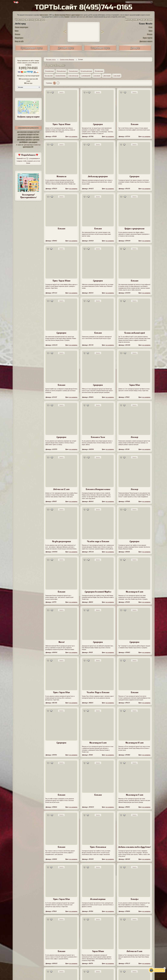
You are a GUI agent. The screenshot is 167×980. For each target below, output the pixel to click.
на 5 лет (37, 132)
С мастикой (117, 76)
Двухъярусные (61, 71)
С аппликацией (86, 76)
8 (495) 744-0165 (28, 68)
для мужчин (21, 137)
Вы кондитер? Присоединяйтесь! (28, 196)
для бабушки (23, 142)
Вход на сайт (19, 41)
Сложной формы (60, 76)
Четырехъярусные (86, 71)
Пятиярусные (99, 71)
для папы (36, 137)
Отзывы (18, 34)
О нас (150, 27)
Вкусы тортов (148, 38)
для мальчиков (22, 132)
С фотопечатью (73, 76)
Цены (17, 31)
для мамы (36, 140)
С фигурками (107, 76)
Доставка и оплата (146, 41)
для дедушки (33, 142)
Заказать (61, 92)
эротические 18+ (28, 147)
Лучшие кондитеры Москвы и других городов (67, 15)
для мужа (29, 137)
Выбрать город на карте (28, 117)
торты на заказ (44, 15)
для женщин (21, 140)
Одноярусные (49, 71)
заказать (67, 17)
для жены (29, 140)
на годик (30, 132)
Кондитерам (19, 38)
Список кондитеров (22, 27)
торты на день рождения (28, 128)
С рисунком (97, 76)
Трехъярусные (73, 71)
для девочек (22, 134)
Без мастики (49, 76)
